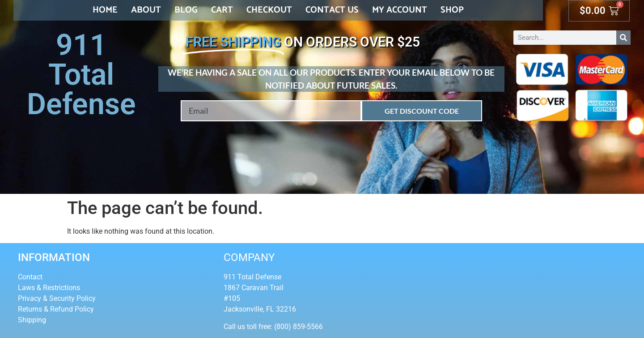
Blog (186, 10)
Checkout (269, 10)
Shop (452, 10)
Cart (222, 10)
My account (400, 10)
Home (105, 10)
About (146, 10)
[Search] (623, 38)
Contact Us (332, 10)
